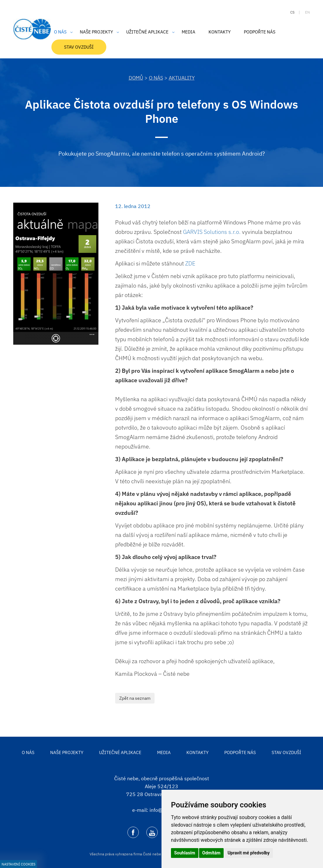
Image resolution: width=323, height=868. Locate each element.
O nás (156, 78)
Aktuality (182, 78)
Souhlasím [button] (185, 853)
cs (292, 12)
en (307, 12)
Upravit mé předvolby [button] (248, 853)
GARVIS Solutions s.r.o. (212, 232)
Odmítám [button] (211, 853)
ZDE (190, 263)
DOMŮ (136, 78)
